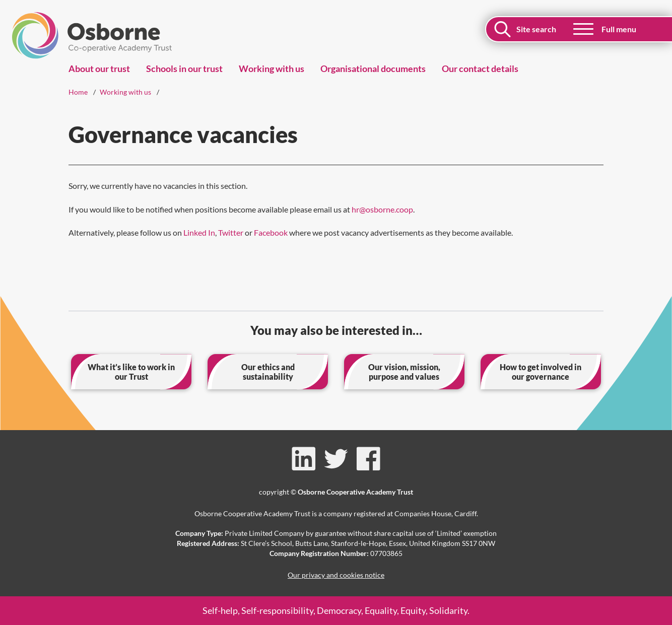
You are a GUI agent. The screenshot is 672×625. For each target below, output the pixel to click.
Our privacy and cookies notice (336, 575)
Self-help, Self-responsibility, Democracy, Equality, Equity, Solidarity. (336, 610)
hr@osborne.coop (382, 209)
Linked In (199, 232)
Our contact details (480, 68)
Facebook (271, 232)
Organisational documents (373, 68)
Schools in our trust (184, 68)
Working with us (272, 68)
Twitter (231, 232)
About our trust (99, 68)
